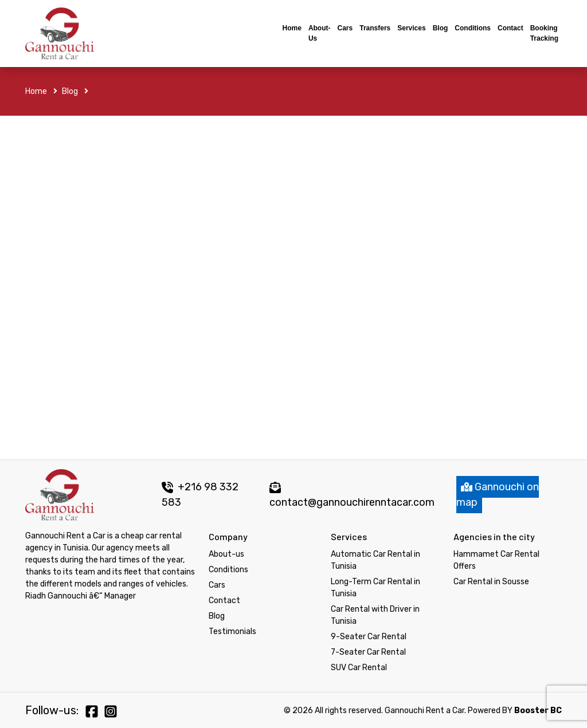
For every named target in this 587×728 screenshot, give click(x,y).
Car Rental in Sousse (491, 582)
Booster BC (538, 711)
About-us (320, 33)
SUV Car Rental (359, 668)
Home (292, 28)
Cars (345, 28)
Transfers (375, 28)
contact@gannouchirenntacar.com (352, 502)
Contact (510, 28)
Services (411, 28)
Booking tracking (544, 33)
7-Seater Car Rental (368, 652)
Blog (441, 28)
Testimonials (232, 631)
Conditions (473, 28)
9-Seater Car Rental (369, 637)
